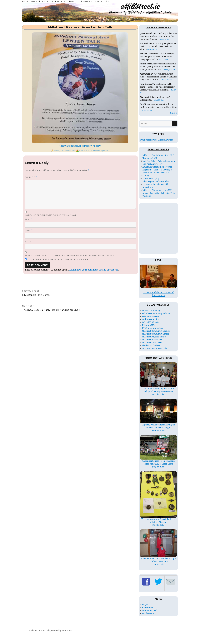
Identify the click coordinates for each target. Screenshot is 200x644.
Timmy (146, 176)
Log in (145, 605)
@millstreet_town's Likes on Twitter (156, 140)
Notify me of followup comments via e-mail (51, 215)
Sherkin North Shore (151, 346)
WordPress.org (149, 613)
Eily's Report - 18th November (156, 181)
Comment (31, 177)
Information (57, 1)
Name (29, 219)
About (25, 1)
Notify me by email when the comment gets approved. (58, 259)
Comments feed (150, 611)
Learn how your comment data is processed (94, 270)
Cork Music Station (151, 319)
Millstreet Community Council (156, 331)
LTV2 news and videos (152, 328)
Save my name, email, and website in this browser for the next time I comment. (70, 255)
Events (99, 1)
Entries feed (148, 608)
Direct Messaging (151, 179)
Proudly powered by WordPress (57, 630)
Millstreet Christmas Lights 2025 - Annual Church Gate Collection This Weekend (159, 193)
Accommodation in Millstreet (156, 173)
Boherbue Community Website (156, 314)
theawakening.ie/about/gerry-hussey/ (80, 146)
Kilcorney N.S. (148, 325)
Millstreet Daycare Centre (154, 337)
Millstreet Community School (155, 334)
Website (29, 241)
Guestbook (35, 1)
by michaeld (70, 151)
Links (106, 1)
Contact (46, 1)
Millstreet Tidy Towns (152, 343)
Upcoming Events (101, 151)
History (71, 1)
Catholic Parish (86, 151)
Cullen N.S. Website (151, 322)
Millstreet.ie (35, 630)
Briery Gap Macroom (152, 316)
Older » (174, 113)
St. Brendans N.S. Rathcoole (154, 348)
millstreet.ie (85, 1)
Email (29, 230)
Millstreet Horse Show (152, 340)
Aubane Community (151, 311)
